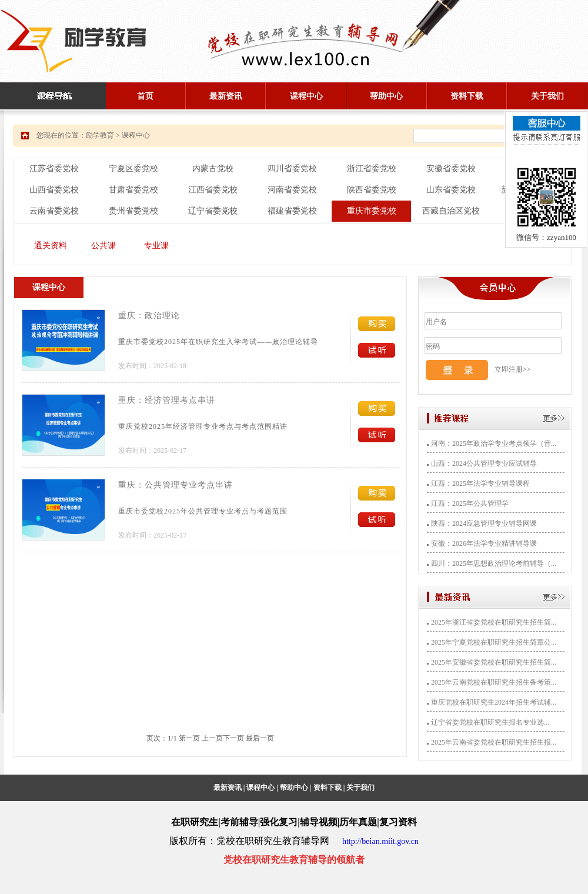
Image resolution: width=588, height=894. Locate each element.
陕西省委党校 (372, 190)
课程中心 (306, 96)
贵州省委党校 (133, 211)
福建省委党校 (292, 211)
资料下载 (467, 96)
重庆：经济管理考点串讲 (167, 400)
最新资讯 (226, 96)
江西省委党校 (213, 190)
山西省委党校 (54, 190)
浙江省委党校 (372, 169)
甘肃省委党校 (133, 190)
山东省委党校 (451, 190)
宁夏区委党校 (133, 169)
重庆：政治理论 (149, 316)
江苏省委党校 (54, 169)
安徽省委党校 (451, 169)
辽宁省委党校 (213, 211)
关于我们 (547, 96)
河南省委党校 (292, 190)
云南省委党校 (54, 211)
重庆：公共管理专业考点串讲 (176, 485)
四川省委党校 (292, 169)
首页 (145, 96)
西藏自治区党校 (451, 211)
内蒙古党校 (213, 169)
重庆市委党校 (372, 211)
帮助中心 (386, 96)
